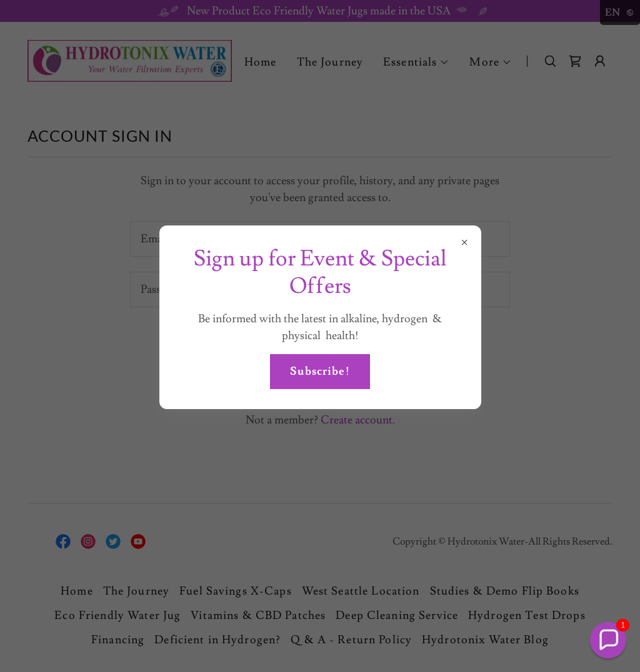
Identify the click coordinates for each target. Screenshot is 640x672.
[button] (608, 640)
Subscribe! (320, 371)
